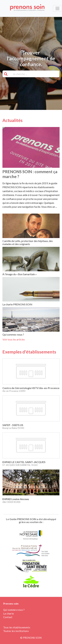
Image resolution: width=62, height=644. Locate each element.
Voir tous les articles (14, 339)
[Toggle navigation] (57, 8)
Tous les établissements (17, 627)
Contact (8, 617)
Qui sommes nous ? (14, 610)
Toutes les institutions (16, 631)
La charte (9, 614)
